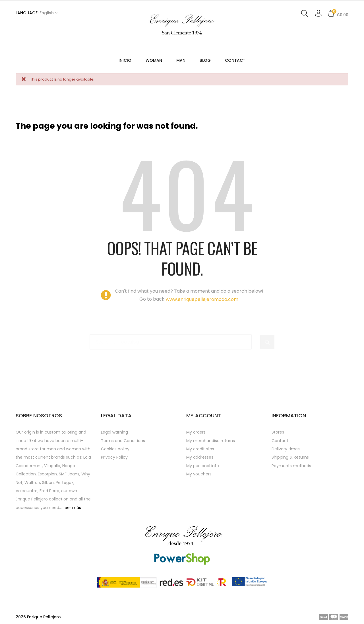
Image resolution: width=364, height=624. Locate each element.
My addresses (200, 457)
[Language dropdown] (37, 13)
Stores (278, 432)
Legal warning (114, 432)
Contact (280, 441)
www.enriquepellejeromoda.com (202, 299)
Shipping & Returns (290, 457)
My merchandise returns (211, 441)
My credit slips (200, 449)
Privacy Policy (114, 457)
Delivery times (286, 449)
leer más (72, 508)
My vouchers (199, 474)
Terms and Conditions (123, 441)
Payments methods (291, 466)
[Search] (171, 339)
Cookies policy (115, 449)
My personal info (203, 466)
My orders (196, 432)
